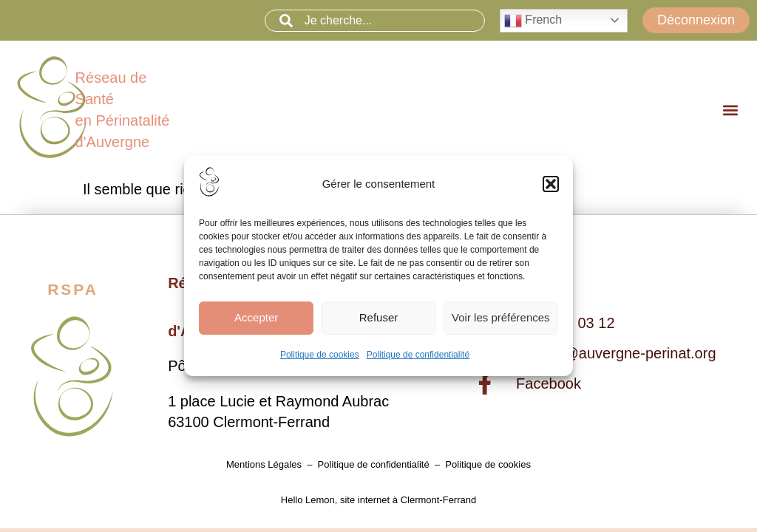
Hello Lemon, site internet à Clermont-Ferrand (378, 500)
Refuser (379, 317)
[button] (551, 184)
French (533, 21)
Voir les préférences (501, 317)
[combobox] (375, 21)
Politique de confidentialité (418, 355)
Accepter (256, 317)
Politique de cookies (320, 355)
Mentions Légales (264, 464)
